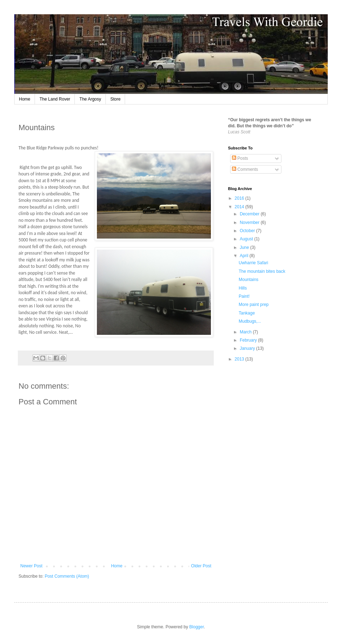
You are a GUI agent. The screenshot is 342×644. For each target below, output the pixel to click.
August (247, 239)
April (245, 256)
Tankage (247, 313)
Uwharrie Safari (253, 263)
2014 (240, 207)
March (246, 332)
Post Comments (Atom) (67, 576)
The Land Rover (55, 99)
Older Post (201, 566)
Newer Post (31, 566)
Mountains (248, 280)
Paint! (244, 296)
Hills (243, 288)
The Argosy (90, 99)
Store (116, 99)
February (249, 340)
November (250, 223)
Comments (245, 169)
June (245, 247)
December (250, 214)
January (248, 348)
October (248, 231)
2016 (240, 198)
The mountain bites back (262, 271)
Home (25, 99)
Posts (240, 158)
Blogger (196, 627)
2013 (240, 359)
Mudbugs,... (250, 321)
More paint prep (254, 305)
